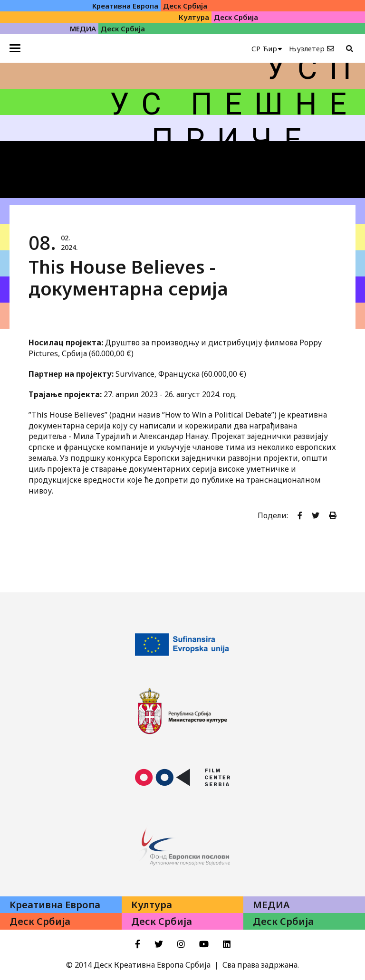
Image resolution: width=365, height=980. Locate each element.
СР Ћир (264, 48)
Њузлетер (307, 48)
